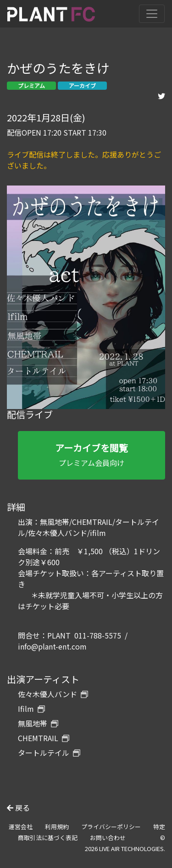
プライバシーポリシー (111, 827)
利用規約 (57, 827)
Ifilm (31, 709)
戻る (18, 808)
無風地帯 (38, 723)
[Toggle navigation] (152, 14)
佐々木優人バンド (53, 694)
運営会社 (21, 827)
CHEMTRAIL (44, 738)
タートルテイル (49, 753)
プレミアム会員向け (92, 455)
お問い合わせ (108, 838)
